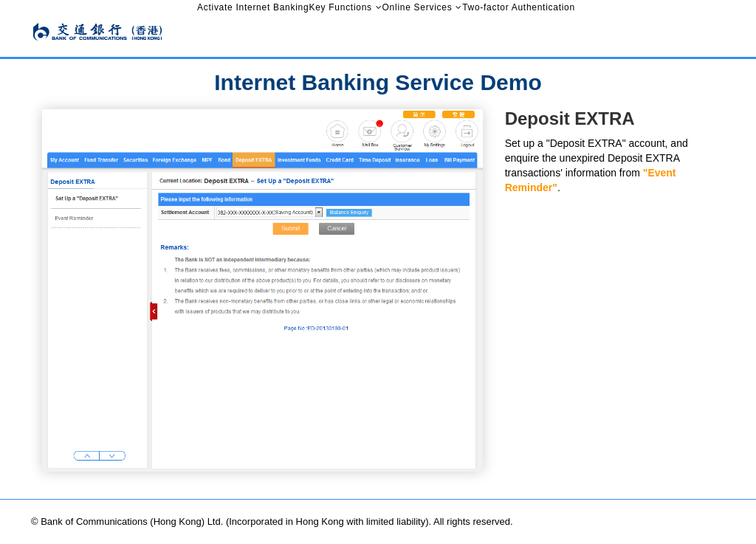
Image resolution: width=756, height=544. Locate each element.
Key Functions (340, 7)
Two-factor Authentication (519, 7)
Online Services (417, 7)
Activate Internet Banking (253, 7)
